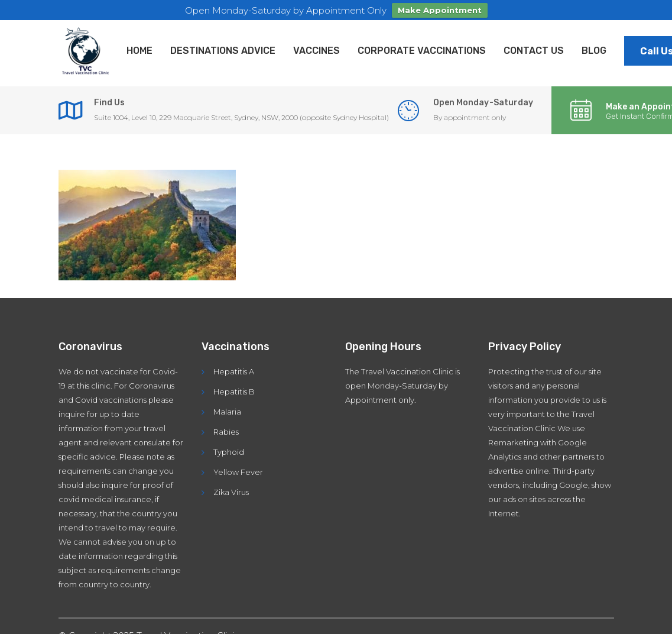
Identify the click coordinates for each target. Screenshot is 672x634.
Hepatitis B (234, 386)
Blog (594, 45)
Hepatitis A (234, 366)
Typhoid (229, 447)
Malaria (227, 406)
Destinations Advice (223, 45)
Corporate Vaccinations (422, 45)
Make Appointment (440, 10)
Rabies (226, 426)
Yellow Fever (238, 467)
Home (139, 45)
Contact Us (534, 45)
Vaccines (316, 45)
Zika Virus (231, 487)
